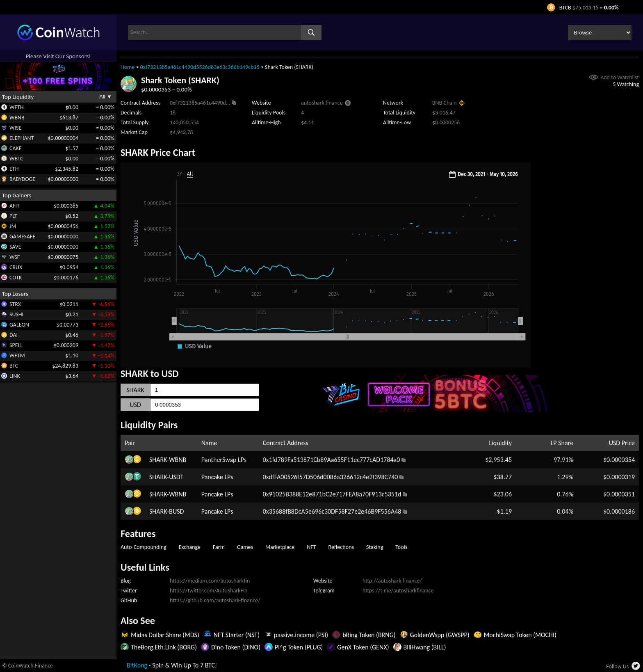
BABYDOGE (22, 179)
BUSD (176, 511)
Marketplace (280, 547)
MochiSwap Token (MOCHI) (520, 635)
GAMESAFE (22, 237)
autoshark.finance (322, 103)
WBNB (17, 118)
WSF (15, 257)
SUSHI (16, 314)
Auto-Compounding (144, 547)
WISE (15, 128)
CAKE (16, 148)
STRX (15, 304)
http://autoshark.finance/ (392, 581)
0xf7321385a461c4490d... (200, 103)
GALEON (19, 325)
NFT (311, 547)
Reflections (341, 547)
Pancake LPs (217, 477)
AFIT (15, 206)
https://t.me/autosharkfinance (398, 591)
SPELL (16, 345)
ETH (14, 169)
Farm (219, 547)
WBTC (16, 159)
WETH (17, 107)
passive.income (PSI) (301, 635)
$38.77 (503, 477)
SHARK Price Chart (158, 152)
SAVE (15, 247)
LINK (15, 376)
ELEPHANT (22, 138)
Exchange (190, 547)
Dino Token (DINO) (236, 647)
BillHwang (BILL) (425, 647)
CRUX (16, 267)
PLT (13, 216)
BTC (14, 366)
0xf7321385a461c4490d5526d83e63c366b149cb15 (200, 67)
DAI (14, 335)
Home (128, 67)
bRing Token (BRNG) (369, 635)
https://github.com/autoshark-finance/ (215, 600)
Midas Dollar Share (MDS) (165, 635)
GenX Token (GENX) (363, 647)
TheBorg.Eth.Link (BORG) (164, 647)
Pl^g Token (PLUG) (299, 647)
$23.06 (503, 494)
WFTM (17, 355)
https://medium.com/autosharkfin (210, 581)
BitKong (137, 665)
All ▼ (106, 97)
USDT (176, 477)
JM (13, 226)
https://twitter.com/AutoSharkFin (209, 591)
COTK (16, 278)
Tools (401, 547)
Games (245, 547)
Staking (375, 547)
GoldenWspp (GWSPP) (440, 635)
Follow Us (617, 666)
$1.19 (504, 511)
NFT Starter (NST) (237, 635)
